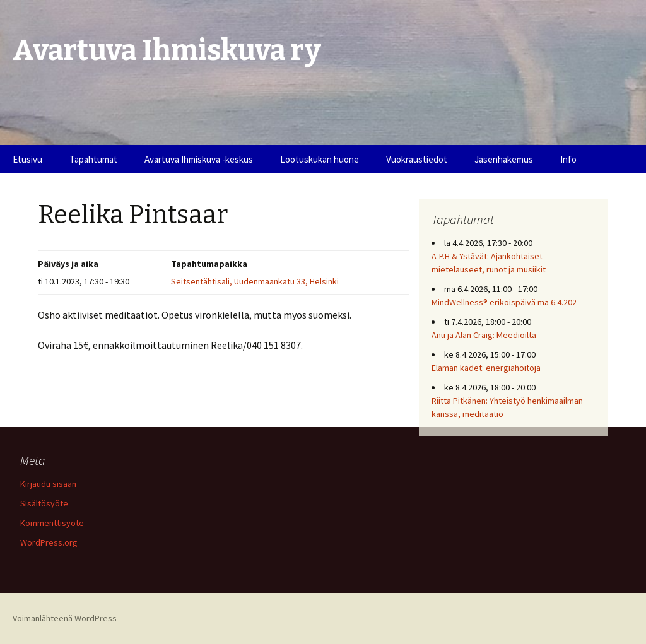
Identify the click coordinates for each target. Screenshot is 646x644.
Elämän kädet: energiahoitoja (486, 368)
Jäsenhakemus (504, 159)
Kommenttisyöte (52, 523)
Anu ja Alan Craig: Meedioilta (484, 335)
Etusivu (27, 159)
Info (568, 159)
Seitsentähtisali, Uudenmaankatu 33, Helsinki (255, 281)
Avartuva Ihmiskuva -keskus (199, 159)
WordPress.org (49, 542)
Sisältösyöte (44, 503)
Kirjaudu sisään (48, 484)
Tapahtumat (93, 159)
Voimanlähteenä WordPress (65, 618)
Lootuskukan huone (320, 159)
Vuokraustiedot (417, 159)
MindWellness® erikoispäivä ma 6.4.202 (504, 302)
